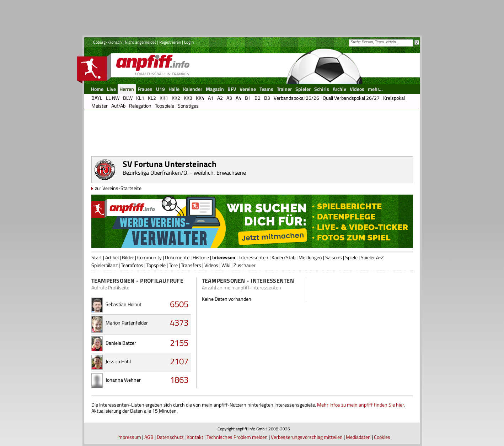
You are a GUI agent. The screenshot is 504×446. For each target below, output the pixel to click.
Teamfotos (132, 265)
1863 (179, 380)
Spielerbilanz (104, 265)
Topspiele (156, 265)
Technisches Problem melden (237, 437)
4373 (179, 322)
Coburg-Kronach (107, 42)
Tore (173, 265)
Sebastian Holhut (124, 304)
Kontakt (195, 437)
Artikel (112, 257)
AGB (149, 437)
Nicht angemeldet (140, 42)
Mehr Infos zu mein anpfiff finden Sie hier (360, 405)
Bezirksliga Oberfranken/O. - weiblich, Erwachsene (184, 173)
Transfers (191, 265)
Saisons (334, 257)
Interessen (224, 257)
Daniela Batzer (121, 343)
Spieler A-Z (372, 257)
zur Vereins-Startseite (118, 188)
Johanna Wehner (123, 380)
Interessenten (253, 257)
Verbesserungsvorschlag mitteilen (307, 437)
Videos (211, 265)
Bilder (128, 257)
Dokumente (177, 257)
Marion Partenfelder (127, 323)
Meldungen (310, 257)
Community (149, 257)
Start (97, 257)
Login (189, 42)
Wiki (226, 265)
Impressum (129, 437)
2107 (179, 361)
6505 (179, 304)
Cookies (382, 437)
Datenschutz (170, 437)
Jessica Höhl (118, 361)
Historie (201, 257)
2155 (179, 343)
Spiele (351, 257)
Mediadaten (358, 437)
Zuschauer (245, 265)
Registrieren (170, 42)
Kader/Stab (283, 257)
